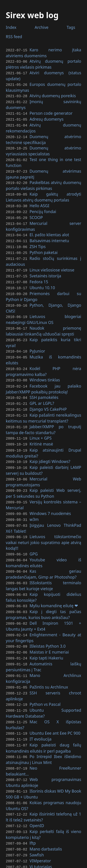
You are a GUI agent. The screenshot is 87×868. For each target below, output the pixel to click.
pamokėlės (44, 385)
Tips (38, 240)
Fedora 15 (39, 274)
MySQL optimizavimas (50, 844)
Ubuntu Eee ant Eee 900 (55, 710)
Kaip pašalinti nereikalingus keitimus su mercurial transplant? (44, 405)
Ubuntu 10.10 (42, 279)
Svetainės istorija (45, 268)
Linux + (41, 425)
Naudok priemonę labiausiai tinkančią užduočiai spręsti (44, 321)
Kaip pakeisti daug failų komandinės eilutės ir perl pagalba (44, 724)
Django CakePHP (48, 397)
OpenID (37, 799)
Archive (41, 27)
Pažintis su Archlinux (49, 665)
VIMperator (40, 833)
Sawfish (37, 827)
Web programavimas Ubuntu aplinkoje (44, 757)
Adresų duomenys (47, 117)
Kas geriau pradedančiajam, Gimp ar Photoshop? (44, 556)
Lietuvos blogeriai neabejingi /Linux (44, 310)
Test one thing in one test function (44, 159)
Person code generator (51, 111)
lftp (33, 816)
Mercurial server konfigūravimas (44, 220)
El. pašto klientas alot (49, 229)
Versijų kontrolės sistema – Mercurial (44, 489)
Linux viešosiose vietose (52, 262)
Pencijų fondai (43, 206)
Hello (39, 201)
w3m (34, 503)
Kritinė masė (41, 430)
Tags (71, 27)
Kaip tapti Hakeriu (46, 637)
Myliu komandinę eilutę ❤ (54, 587)
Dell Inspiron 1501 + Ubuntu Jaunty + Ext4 (44, 606)
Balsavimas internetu (49, 234)
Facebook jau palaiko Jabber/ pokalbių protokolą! (44, 377)
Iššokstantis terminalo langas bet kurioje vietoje (44, 567)
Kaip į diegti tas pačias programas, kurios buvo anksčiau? (44, 595)
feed (14, 37)
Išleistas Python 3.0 (48, 626)
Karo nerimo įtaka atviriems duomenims (44, 53)
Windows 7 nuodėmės (50, 497)
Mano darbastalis (46, 822)
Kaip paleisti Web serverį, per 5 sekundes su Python (44, 478)
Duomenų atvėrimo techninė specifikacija (44, 136)
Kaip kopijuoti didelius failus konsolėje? (44, 578)
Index (11, 27)
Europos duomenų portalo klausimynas (44, 86)
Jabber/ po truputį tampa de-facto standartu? (44, 416)
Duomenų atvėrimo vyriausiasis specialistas (44, 148)
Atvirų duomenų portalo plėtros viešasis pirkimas (44, 64)
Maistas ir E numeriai (49, 632)
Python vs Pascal (45, 682)
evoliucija (41, 715)
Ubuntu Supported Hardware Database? (44, 690)
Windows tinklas (45, 368)
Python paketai (44, 246)
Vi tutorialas (41, 838)
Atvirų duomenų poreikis (53, 95)
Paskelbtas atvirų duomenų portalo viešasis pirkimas (44, 181)
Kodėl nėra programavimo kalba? (44, 360)
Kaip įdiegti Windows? (50, 447)
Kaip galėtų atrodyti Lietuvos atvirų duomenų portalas (44, 192)
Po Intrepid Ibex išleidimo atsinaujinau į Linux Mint (44, 735)
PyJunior (37, 341)
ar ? (42, 391)
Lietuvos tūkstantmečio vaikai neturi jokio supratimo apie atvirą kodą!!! (44, 525)
